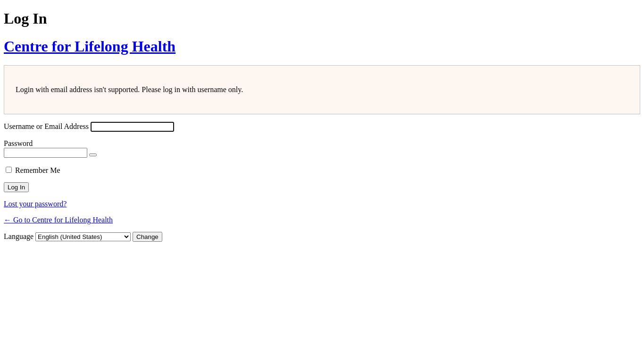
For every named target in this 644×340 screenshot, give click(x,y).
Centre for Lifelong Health (90, 46)
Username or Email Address (46, 126)
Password (18, 143)
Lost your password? (35, 204)
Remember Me (38, 170)
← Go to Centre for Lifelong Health (58, 220)
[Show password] (93, 155)
